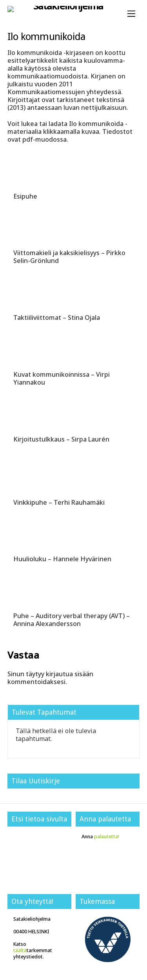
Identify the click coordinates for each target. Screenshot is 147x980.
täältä (20, 950)
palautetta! (107, 837)
